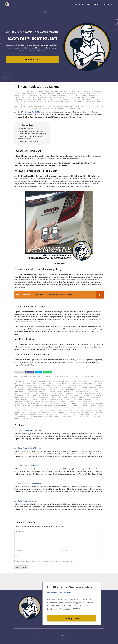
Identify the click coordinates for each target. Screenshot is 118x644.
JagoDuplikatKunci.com (75, 362)
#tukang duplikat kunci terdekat (72, 416)
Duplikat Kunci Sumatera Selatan (52, 108)
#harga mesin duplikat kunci (78, 412)
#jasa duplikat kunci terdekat (32, 414)
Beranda (79, 4)
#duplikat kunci (71, 389)
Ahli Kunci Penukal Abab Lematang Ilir (51, 98)
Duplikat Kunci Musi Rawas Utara (76, 102)
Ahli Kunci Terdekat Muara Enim (27, 466)
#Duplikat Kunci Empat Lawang (50, 391)
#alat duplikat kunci (42, 385)
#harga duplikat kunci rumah (26, 412)
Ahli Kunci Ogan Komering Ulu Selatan (63, 96)
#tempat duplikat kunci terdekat (77, 414)
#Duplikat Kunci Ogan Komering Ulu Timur (66, 402)
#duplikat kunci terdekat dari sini (56, 406)
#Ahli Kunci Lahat (67, 377)
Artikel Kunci (93, 4)
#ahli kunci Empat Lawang (48, 377)
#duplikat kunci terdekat (32, 406)
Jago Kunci (108, 4)
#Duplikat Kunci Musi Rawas (66, 398)
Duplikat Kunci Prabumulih (28, 108)
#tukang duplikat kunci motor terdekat (43, 416)
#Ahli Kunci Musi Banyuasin (40, 379)
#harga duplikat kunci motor (62, 410)
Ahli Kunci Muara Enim (92, 92)
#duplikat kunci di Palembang (26, 391)
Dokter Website (82, 635)
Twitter (38, 372)
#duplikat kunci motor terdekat (82, 396)
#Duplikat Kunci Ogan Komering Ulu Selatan (31, 402)
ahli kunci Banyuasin (22, 92)
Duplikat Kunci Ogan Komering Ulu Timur (37, 106)
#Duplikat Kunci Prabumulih (71, 404)
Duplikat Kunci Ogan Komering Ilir (35, 104)
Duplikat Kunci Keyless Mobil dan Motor (31, 136)
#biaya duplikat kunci (23, 387)
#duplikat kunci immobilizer (75, 391)
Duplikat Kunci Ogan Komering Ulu (62, 104)
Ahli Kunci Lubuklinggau (74, 92)
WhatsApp (47, 372)
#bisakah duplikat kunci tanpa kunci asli (81, 387)
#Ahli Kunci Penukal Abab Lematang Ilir (87, 383)
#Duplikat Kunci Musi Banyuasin (42, 398)
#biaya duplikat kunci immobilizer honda (48, 387)
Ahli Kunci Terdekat (24, 139)
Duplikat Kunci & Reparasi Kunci (28, 141)
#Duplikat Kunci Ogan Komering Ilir (55, 400)
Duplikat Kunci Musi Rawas (53, 102)
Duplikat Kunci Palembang (63, 106)
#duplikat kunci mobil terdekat (37, 396)
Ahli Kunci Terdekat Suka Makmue (28, 448)
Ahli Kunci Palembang (28, 98)
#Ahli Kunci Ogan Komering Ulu (65, 381)
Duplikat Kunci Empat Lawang (34, 100)
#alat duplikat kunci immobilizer (65, 385)
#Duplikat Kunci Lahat (31, 394)
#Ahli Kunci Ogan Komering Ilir (39, 381)
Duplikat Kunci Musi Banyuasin (30, 102)
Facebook (30, 372)
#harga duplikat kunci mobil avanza (35, 410)
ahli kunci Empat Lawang (41, 92)
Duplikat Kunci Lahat (54, 100)
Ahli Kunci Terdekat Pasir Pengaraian (29, 483)
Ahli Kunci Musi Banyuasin (24, 94)
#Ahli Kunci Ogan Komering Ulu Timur (37, 383)
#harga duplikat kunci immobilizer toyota (68, 408)
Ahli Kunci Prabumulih (75, 98)
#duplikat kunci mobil (74, 394)
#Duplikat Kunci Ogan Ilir (31, 400)
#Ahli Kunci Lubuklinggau (85, 377)
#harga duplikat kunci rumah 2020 (52, 412)
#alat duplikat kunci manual (90, 385)
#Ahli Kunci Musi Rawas (61, 379)
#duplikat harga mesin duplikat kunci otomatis (46, 389)
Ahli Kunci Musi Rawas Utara (64, 94)
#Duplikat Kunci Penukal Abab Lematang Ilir (41, 404)
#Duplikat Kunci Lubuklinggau (52, 394)
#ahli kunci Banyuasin (28, 377)
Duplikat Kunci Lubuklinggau (74, 100)
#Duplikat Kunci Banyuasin (89, 389)
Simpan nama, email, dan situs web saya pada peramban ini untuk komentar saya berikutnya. (45, 561)
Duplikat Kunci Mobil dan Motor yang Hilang (32, 134)
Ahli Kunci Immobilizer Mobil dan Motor (31, 131)
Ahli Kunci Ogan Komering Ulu (37, 96)
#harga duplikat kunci (80, 406)
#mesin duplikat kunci (54, 414)
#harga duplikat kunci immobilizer (37, 408)
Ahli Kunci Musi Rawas (44, 94)
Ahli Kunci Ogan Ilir (83, 94)
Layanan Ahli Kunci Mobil (26, 129)
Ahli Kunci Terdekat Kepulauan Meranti (29, 430)
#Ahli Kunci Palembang (61, 383)
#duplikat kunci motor (59, 396)
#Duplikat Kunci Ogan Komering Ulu (84, 400)
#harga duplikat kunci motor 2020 (88, 410)
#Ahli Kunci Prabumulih (23, 385)
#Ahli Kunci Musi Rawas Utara (84, 379)
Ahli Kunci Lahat (57, 92)
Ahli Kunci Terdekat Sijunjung (26, 501)
